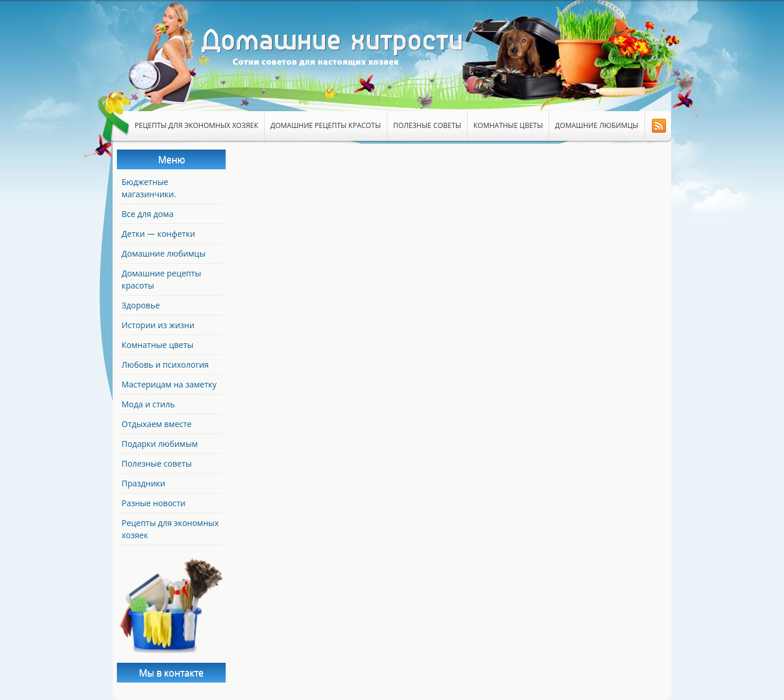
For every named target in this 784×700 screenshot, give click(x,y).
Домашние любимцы (596, 125)
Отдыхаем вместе (156, 424)
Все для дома (147, 214)
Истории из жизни (158, 325)
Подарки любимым (160, 444)
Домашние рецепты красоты (326, 125)
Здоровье (141, 305)
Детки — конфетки (158, 234)
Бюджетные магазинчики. (149, 188)
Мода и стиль (148, 404)
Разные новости (154, 503)
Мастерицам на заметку (169, 384)
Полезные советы (427, 125)
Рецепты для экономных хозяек (197, 125)
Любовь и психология (165, 365)
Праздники (143, 483)
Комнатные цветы (508, 125)
